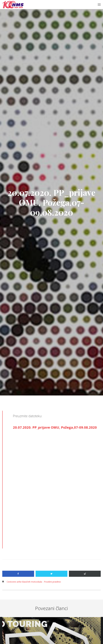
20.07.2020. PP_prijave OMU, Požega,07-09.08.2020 (55, 427)
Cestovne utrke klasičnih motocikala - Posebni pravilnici (34, 582)
